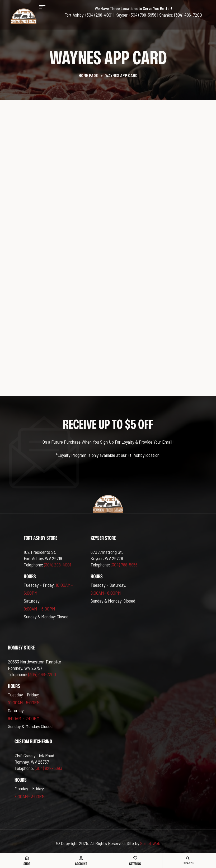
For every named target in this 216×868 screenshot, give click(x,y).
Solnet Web (150, 843)
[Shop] (27, 858)
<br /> (108, 245)
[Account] (81, 858)
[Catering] (135, 858)
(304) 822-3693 (48, 768)
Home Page (88, 75)
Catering (135, 864)
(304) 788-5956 (124, 565)
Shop (27, 864)
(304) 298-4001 (58, 565)
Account (81, 864)
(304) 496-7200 (42, 674)
